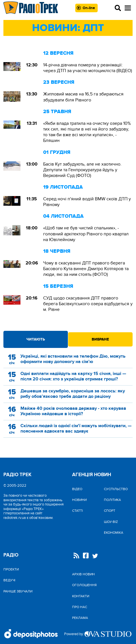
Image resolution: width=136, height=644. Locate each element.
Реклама (80, 618)
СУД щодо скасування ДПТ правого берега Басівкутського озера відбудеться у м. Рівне (88, 304)
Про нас (80, 607)
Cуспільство (116, 489)
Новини (79, 500)
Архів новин (83, 574)
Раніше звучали (18, 591)
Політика (112, 500)
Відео (77, 489)
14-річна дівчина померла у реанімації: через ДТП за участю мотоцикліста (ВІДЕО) (88, 68)
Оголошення (84, 585)
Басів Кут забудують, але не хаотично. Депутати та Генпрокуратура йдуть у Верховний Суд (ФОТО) (82, 170)
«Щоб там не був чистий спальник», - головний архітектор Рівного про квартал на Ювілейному (86, 234)
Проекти (11, 569)
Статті (78, 511)
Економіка (114, 533)
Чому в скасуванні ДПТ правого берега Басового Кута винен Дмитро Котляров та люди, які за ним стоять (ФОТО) (86, 269)
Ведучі (9, 580)
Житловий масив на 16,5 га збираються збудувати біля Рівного (83, 97)
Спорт (110, 511)
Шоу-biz (111, 522)
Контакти (81, 596)
